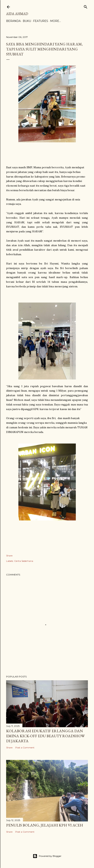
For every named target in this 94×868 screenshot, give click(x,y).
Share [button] (9, 556)
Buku (27, 21)
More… (56, 21)
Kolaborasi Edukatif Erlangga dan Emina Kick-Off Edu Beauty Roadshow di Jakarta (45, 736)
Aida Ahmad (17, 14)
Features (41, 21)
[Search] (86, 6)
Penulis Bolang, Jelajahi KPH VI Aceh (45, 825)
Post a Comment (25, 748)
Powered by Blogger (47, 856)
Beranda (13, 21)
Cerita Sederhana (24, 561)
